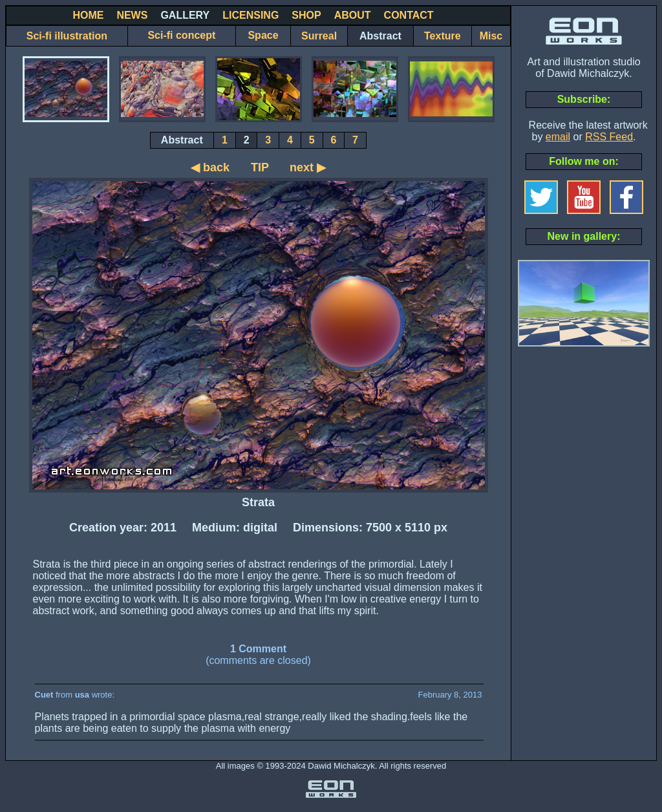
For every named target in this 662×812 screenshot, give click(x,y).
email (558, 137)
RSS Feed (609, 137)
